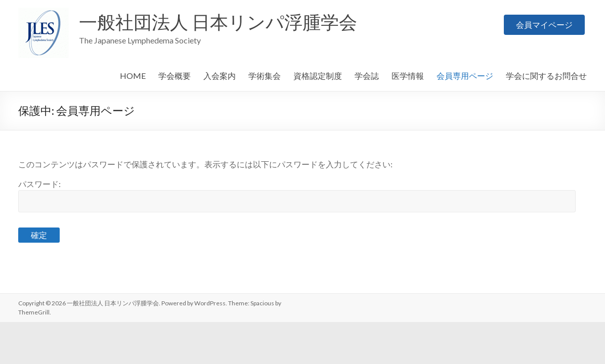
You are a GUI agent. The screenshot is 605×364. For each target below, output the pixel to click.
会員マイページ (544, 22)
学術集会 (265, 76)
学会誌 (367, 76)
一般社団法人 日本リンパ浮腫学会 (218, 22)
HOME (133, 76)
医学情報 (408, 76)
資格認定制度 (318, 76)
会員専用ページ (465, 76)
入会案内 (220, 76)
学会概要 (175, 76)
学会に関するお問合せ (546, 76)
